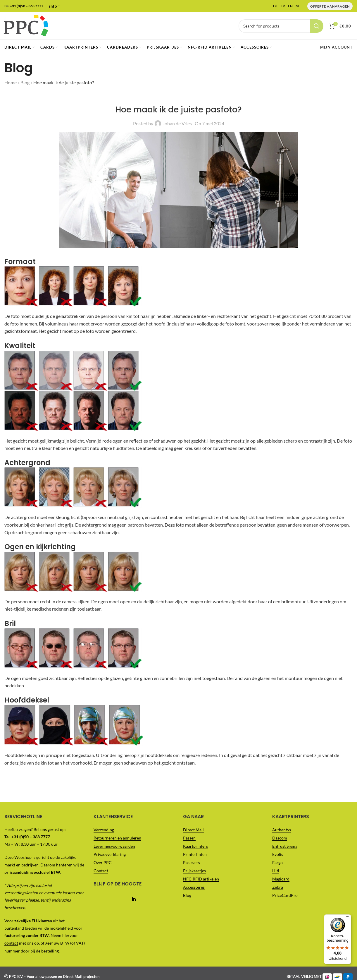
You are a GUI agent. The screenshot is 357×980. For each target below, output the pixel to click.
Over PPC (103, 864)
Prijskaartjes (194, 872)
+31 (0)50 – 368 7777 (27, 6)
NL (298, 6)
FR (283, 6)
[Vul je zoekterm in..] (281, 27)
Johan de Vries (177, 125)
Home (11, 84)
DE (275, 6)
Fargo (277, 864)
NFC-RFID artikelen (201, 881)
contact (11, 945)
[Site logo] (28, 26)
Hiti (276, 872)
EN (290, 6)
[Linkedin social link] (134, 901)
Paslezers (192, 864)
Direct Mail (193, 831)
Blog (25, 84)
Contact (101, 872)
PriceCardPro (285, 897)
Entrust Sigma (285, 848)
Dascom (280, 840)
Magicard (281, 881)
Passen (189, 840)
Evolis (278, 856)
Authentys (282, 831)
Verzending (104, 831)
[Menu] (348, 4)
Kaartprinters (195, 848)
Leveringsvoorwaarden (114, 848)
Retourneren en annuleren (117, 840)
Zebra (278, 889)
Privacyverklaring (110, 856)
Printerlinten (195, 856)
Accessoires (194, 889)
